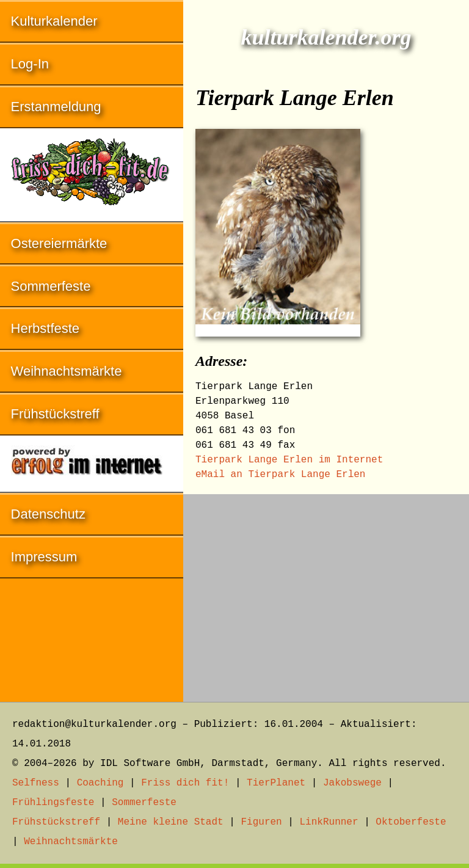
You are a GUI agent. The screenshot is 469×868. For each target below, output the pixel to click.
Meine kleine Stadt (171, 822)
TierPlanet (276, 783)
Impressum (44, 557)
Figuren (261, 822)
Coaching (100, 783)
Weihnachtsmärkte (67, 371)
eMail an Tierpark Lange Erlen (280, 475)
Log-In (30, 64)
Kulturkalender (54, 21)
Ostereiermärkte (59, 243)
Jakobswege (352, 783)
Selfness (36, 783)
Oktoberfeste (411, 822)
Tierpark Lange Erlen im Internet (289, 460)
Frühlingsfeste (53, 803)
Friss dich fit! (185, 783)
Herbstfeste (45, 328)
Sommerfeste (51, 286)
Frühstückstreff (55, 414)
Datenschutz (48, 514)
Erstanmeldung (56, 107)
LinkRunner (329, 822)
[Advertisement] (326, 592)
